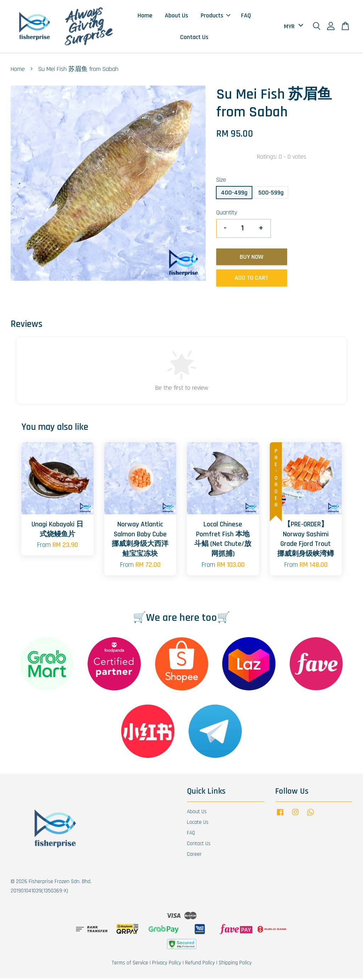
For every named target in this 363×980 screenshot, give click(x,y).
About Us (177, 16)
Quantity (227, 214)
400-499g (234, 194)
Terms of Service (130, 965)
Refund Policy (200, 965)
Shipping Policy (235, 965)
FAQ (246, 16)
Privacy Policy (167, 965)
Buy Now (252, 258)
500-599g (271, 194)
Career (194, 856)
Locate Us (198, 824)
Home (145, 16)
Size (221, 182)
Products (216, 16)
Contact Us (194, 38)
